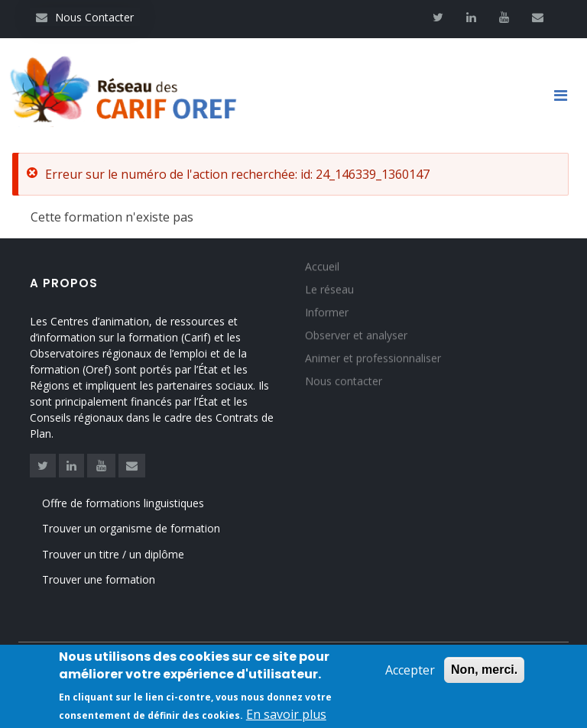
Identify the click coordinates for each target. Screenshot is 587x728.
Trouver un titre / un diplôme (113, 554)
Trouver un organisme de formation (131, 528)
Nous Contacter (85, 17)
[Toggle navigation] (566, 95)
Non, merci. (484, 670)
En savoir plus (286, 715)
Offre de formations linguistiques (123, 503)
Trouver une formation (99, 579)
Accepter (410, 671)
